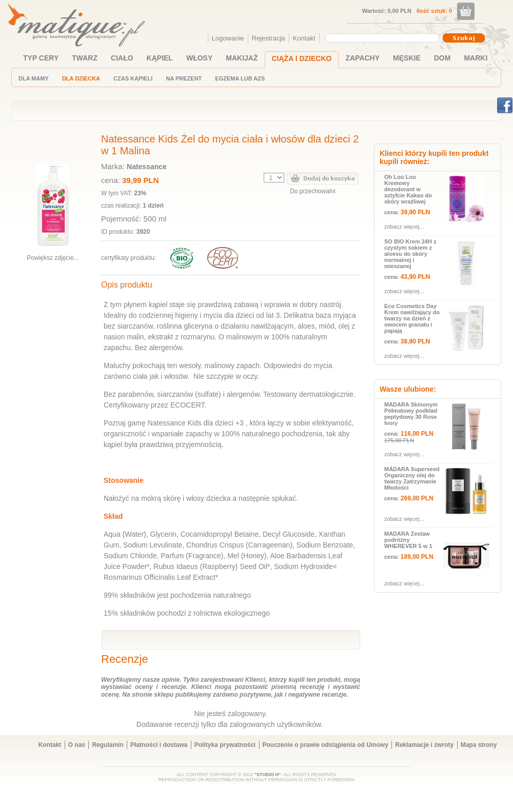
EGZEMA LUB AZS (240, 78)
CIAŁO (122, 58)
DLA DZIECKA (81, 78)
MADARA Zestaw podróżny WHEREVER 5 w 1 (408, 540)
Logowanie (228, 38)
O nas (77, 745)
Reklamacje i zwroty (424, 745)
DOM (442, 58)
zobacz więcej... (404, 227)
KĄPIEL (160, 58)
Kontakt (304, 38)
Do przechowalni (313, 191)
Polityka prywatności (225, 745)
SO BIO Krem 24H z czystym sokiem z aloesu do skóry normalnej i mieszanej (410, 254)
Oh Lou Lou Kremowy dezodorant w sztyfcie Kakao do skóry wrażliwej (408, 189)
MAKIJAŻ (242, 58)
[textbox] (380, 37)
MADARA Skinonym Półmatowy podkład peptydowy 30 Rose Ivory (411, 414)
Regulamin (107, 745)
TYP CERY (41, 58)
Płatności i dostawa (159, 745)
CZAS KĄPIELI (133, 78)
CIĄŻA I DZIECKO (302, 58)
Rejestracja (269, 38)
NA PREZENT (184, 78)
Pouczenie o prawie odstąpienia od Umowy (325, 745)
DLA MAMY (34, 78)
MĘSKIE (407, 58)
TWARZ (85, 58)
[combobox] (383, 38)
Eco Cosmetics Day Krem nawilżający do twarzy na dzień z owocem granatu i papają (412, 318)
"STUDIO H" (268, 775)
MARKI (476, 58)
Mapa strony (479, 745)
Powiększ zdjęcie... (53, 258)
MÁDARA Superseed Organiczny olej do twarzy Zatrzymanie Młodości (412, 478)
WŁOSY (199, 58)
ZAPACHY (362, 58)
